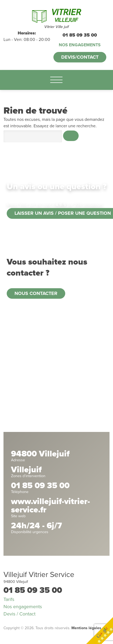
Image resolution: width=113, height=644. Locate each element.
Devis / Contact (19, 614)
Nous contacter (36, 293)
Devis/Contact (80, 57)
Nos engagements (80, 45)
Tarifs (9, 599)
